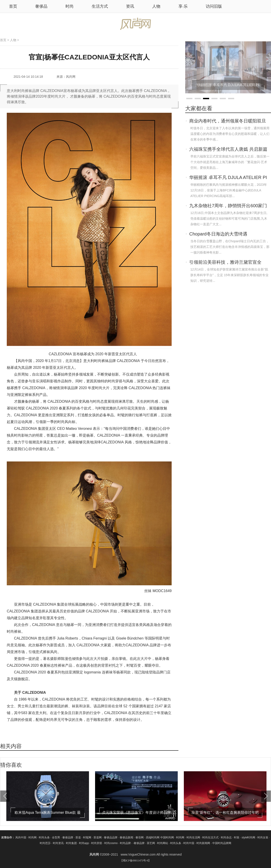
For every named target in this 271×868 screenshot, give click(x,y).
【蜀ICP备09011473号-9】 (135, 861)
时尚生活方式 (210, 837)
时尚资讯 (58, 843)
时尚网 (33, 837)
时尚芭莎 (45, 843)
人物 (156, 6)
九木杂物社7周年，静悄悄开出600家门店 (228, 206)
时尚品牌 (125, 843)
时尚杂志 (226, 837)
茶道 (78, 837)
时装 (237, 837)
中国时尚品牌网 (222, 843)
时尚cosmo (111, 843)
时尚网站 (163, 843)
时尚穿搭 (97, 843)
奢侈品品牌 (111, 837)
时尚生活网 (193, 837)
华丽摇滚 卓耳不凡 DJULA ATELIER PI (228, 177)
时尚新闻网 (203, 843)
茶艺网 (151, 843)
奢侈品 (41, 6)
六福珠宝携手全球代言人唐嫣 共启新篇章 (228, 150)
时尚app (84, 843)
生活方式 (100, 6)
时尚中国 (189, 843)
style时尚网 (249, 837)
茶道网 (98, 837)
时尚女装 (263, 837)
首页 (3, 40)
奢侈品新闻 (127, 837)
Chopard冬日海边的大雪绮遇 (218, 234)
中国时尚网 (167, 837)
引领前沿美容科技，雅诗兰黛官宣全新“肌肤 (225, 263)
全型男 (56, 837)
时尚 (70, 6)
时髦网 (88, 837)
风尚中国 (21, 837)
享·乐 (183, 6)
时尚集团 (71, 843)
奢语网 (140, 837)
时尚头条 (44, 837)
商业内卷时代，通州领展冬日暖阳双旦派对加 (228, 121)
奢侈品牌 (68, 837)
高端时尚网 (153, 837)
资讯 (130, 6)
